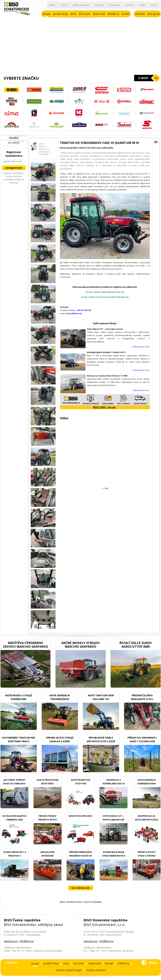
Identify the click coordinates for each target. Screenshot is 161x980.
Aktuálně (14, 138)
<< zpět (105, 488)
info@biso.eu (27, 941)
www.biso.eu (11, 941)
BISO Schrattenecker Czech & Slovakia (80, 902)
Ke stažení (14, 143)
